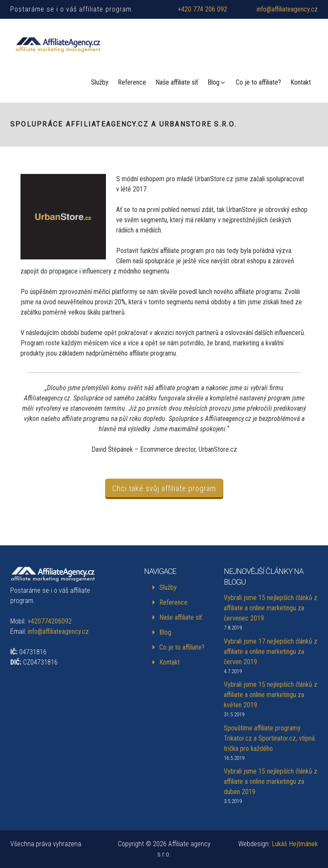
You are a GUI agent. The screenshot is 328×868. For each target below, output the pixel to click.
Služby (100, 82)
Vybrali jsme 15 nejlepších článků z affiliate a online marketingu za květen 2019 (271, 695)
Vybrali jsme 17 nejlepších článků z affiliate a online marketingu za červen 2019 (271, 652)
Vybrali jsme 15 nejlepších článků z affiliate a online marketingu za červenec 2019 (271, 608)
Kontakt (301, 82)
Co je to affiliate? (258, 82)
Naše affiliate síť (177, 82)
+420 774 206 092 (202, 9)
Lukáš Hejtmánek (295, 844)
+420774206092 (50, 621)
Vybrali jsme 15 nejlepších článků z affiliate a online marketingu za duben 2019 (271, 781)
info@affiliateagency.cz (287, 9)
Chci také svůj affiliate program (164, 488)
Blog (217, 82)
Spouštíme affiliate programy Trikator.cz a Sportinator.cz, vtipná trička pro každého (269, 738)
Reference (132, 82)
